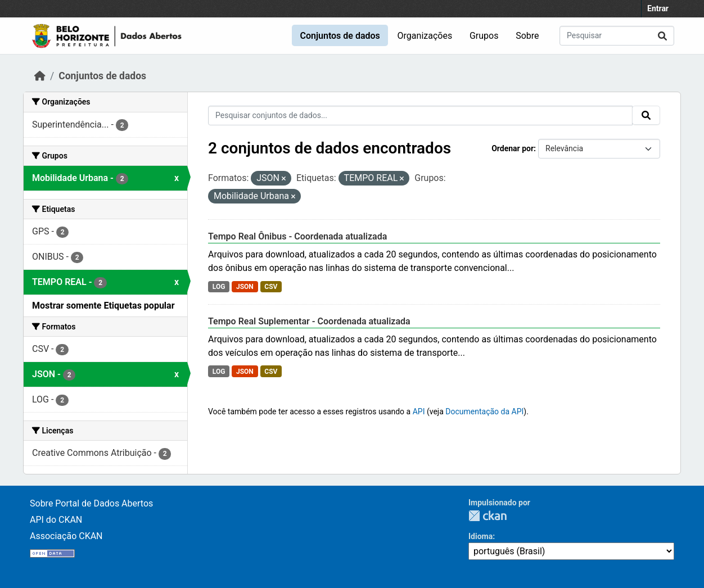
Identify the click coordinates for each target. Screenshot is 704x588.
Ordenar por (513, 148)
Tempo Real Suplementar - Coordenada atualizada (309, 321)
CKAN (488, 516)
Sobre (527, 36)
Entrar (658, 8)
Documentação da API (484, 411)
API (419, 411)
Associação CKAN (66, 536)
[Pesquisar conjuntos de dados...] (617, 36)
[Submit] (662, 36)
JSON (245, 287)
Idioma (480, 536)
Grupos (484, 36)
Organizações (425, 36)
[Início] (40, 76)
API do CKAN (56, 520)
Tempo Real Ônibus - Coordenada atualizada (297, 236)
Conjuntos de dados (340, 36)
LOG (219, 287)
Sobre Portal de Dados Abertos (91, 503)
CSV (271, 287)
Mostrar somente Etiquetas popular (103, 306)
